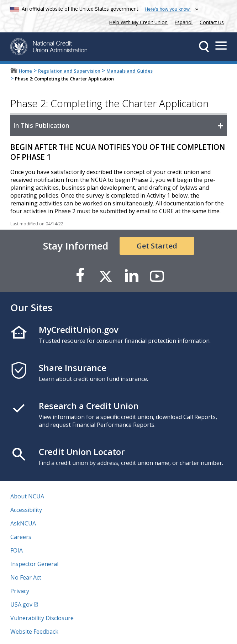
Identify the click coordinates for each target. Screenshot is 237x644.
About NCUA (27, 496)
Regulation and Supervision (69, 71)
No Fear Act (26, 577)
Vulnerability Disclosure (42, 618)
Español (184, 22)
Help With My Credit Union (137, 22)
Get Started (157, 246)
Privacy (20, 591)
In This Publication (41, 125)
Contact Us (212, 22)
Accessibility (26, 510)
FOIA (17, 550)
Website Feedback (34, 632)
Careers (21, 537)
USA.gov (21, 604)
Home (25, 71)
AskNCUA (23, 523)
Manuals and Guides (130, 71)
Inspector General (34, 564)
